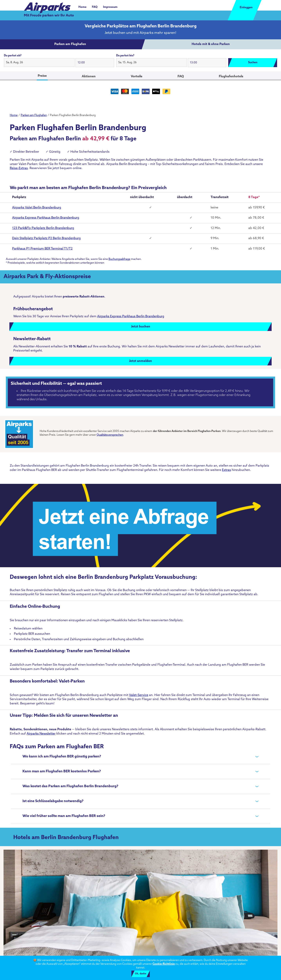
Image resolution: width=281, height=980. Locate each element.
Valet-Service (139, 695)
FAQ (95, 7)
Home (82, 7)
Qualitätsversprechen (110, 435)
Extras (226, 470)
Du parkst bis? (125, 56)
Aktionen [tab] (89, 77)
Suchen (253, 63)
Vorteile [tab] (137, 77)
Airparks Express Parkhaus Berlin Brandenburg (131, 316)
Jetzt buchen (141, 327)
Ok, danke (141, 974)
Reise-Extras (19, 168)
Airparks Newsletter (41, 734)
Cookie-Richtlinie (164, 964)
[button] (39, 63)
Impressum (110, 7)
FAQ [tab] (181, 77)
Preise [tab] (42, 76)
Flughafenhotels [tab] (231, 77)
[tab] (70, 44)
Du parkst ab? (13, 56)
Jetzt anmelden (140, 361)
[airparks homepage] (47, 6)
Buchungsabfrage (119, 259)
